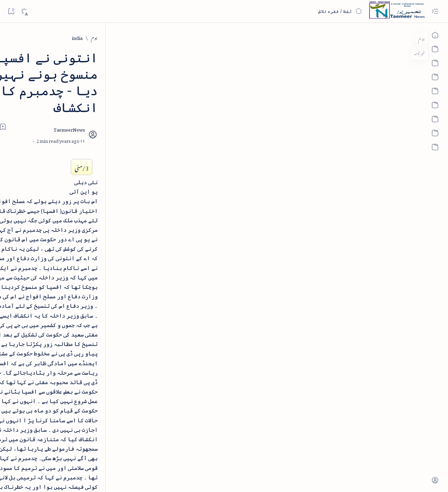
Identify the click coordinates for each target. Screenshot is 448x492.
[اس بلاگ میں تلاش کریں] (310, 11)
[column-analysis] (42, 151)
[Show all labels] (101, 172)
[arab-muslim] (93, 83)
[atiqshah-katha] (42, 106)
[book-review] (42, 128)
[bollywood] (93, 128)
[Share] (143, 101)
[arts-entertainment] (93, 106)
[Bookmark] (11, 11)
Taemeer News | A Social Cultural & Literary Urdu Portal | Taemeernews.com (317, 477)
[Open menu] (435, 11)
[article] (42, 83)
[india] (383, 37)
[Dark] (24, 11)
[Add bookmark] (162, 93)
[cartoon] (93, 151)
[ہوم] (400, 37)
